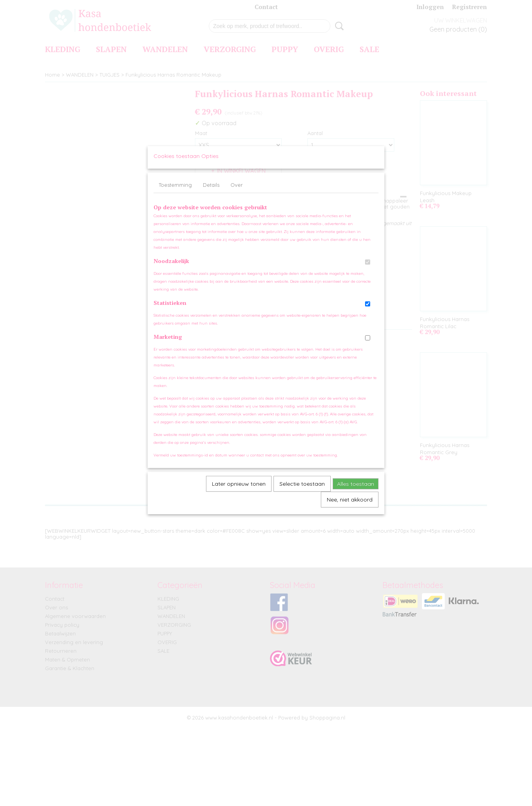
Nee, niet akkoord (350, 507)
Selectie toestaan (302, 491)
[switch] (368, 270)
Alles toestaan (356, 491)
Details (211, 192)
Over (237, 192)
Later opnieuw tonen (239, 491)
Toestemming (175, 192)
